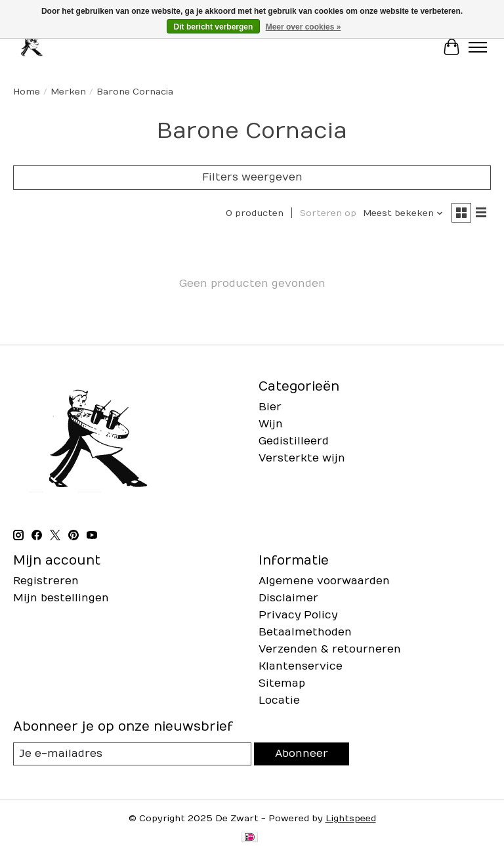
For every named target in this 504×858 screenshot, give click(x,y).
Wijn (271, 424)
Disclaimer (288, 598)
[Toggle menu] (478, 47)
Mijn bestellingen (61, 598)
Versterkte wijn (302, 458)
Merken (68, 92)
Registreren (46, 581)
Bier (270, 407)
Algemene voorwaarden (324, 581)
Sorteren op (328, 213)
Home (27, 92)
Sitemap (282, 683)
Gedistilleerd (294, 441)
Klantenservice (301, 666)
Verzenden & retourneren (330, 649)
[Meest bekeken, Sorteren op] (403, 213)
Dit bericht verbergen (214, 27)
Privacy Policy (298, 615)
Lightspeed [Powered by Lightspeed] (351, 819)
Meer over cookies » (304, 27)
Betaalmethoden (305, 632)
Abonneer (302, 754)
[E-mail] (132, 754)
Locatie (279, 700)
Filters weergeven (252, 177)
